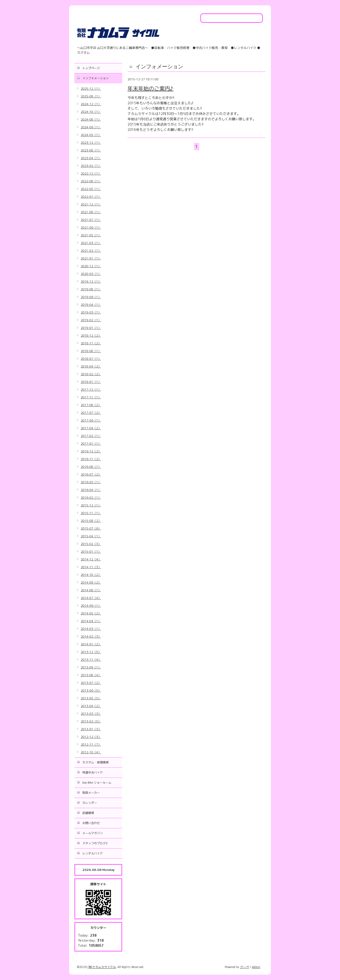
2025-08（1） (91, 96)
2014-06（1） (91, 606)
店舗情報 (88, 813)
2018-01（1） (91, 382)
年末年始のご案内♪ (150, 88)
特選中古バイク (93, 772)
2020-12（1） (91, 266)
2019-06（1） (91, 297)
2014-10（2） (91, 575)
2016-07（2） (91, 474)
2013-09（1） (91, 667)
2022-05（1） (91, 189)
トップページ (91, 68)
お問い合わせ (91, 823)
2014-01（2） (91, 644)
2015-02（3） (91, 544)
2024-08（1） (91, 119)
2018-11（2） (91, 343)
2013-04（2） (91, 706)
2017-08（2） (91, 405)
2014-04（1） (91, 621)
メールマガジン (93, 833)
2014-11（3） (91, 567)
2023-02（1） (91, 166)
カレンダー (90, 803)
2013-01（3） (91, 729)
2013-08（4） (91, 675)
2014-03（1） (91, 629)
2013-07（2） (91, 683)
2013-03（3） (91, 714)
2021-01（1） (91, 258)
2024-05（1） (91, 135)
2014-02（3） (91, 636)
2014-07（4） (91, 598)
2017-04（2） (91, 428)
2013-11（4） (91, 660)
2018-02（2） (91, 374)
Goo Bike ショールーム (97, 783)
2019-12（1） (91, 282)
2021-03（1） (91, 243)
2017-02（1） (91, 436)
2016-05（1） (91, 482)
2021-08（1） (91, 212)
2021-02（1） (91, 251)
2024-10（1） (91, 112)
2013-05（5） (91, 698)
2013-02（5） (91, 721)
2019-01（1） (91, 328)
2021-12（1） (91, 204)
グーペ (245, 967)
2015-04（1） (91, 536)
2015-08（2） (91, 521)
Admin (256, 967)
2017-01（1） (91, 444)
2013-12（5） (91, 652)
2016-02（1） (91, 498)
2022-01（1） (91, 197)
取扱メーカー (91, 793)
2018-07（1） (91, 359)
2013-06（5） (91, 690)
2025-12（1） (91, 89)
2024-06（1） (91, 127)
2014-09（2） (91, 582)
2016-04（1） (91, 490)
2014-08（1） (91, 590)
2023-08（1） (91, 150)
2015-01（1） (91, 552)
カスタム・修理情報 (95, 762)
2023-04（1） (91, 158)
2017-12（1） (91, 390)
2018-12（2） (91, 336)
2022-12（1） (91, 173)
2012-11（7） (91, 745)
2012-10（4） (91, 752)
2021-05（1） (91, 235)
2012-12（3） (91, 737)
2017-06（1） (91, 420)
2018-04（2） (91, 366)
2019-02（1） (91, 320)
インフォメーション (95, 78)
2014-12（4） (91, 559)
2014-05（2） (91, 613)
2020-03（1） (91, 274)
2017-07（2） (91, 413)
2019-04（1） (91, 305)
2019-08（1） (91, 289)
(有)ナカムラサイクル (102, 967)
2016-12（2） (91, 451)
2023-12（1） (91, 143)
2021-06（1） (91, 228)
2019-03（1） (91, 312)
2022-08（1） (91, 181)
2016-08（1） (91, 467)
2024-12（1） (91, 104)
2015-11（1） (91, 513)
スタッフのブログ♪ (95, 843)
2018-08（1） (91, 351)
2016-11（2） (91, 459)
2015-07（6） (91, 528)
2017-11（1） (91, 397)
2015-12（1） (91, 505)
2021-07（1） (91, 220)
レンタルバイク (93, 853)
